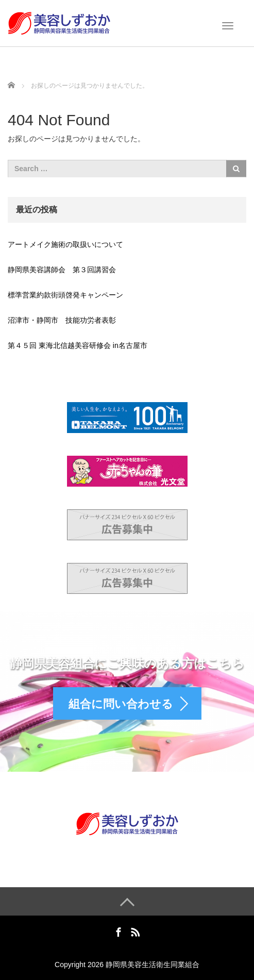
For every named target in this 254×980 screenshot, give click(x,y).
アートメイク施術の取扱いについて (65, 244)
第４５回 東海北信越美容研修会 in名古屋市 (78, 345)
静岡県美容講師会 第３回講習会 (62, 270)
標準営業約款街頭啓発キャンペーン (65, 295)
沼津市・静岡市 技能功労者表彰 (62, 320)
